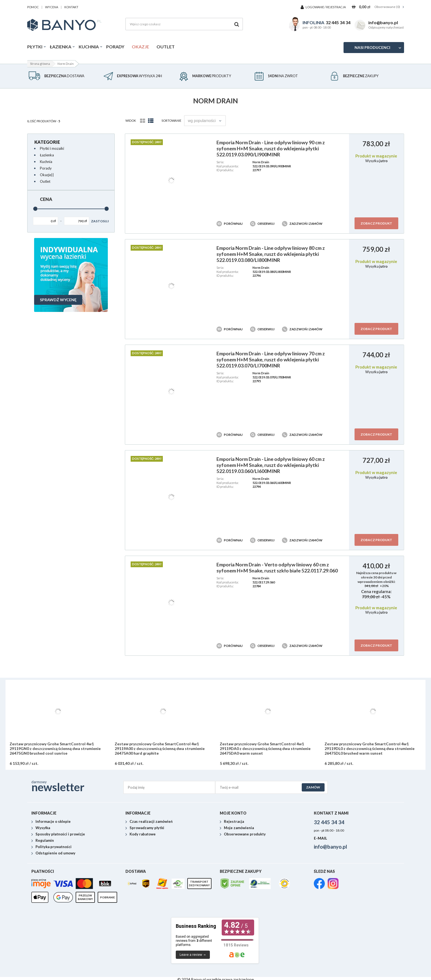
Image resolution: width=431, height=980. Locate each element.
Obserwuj (263, 224)
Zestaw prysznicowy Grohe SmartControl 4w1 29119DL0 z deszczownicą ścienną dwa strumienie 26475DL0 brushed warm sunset (370, 749)
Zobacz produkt (376, 223)
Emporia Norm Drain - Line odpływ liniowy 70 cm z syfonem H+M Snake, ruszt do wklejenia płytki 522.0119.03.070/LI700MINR (271, 359)
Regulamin (45, 841)
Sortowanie (171, 121)
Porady (115, 47)
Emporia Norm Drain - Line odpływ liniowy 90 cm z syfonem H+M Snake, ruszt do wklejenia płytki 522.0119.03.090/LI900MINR (271, 148)
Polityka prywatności (53, 847)
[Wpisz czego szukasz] (184, 24)
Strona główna (40, 64)
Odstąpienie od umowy (55, 853)
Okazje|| (47, 175)
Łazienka (61, 47)
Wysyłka (43, 828)
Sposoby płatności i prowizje (60, 834)
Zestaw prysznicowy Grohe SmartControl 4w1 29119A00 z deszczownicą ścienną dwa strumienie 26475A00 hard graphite (160, 749)
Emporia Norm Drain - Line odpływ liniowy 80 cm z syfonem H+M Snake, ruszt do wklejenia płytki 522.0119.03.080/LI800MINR (271, 254)
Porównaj (230, 224)
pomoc (33, 7)
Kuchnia (89, 47)
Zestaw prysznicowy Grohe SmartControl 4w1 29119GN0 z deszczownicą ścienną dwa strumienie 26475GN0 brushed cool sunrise (55, 749)
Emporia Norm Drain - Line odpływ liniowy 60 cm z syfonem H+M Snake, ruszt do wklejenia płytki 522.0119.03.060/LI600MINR (271, 465)
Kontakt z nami (331, 813)
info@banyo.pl (383, 22)
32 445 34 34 (338, 22)
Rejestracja (336, 7)
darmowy (77, 786)
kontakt (71, 7)
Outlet (166, 47)
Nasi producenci (372, 47)
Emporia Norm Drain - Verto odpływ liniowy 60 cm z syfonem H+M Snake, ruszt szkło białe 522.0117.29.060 (277, 567)
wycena (52, 7)
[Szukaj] (237, 24)
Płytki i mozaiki (52, 148)
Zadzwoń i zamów (302, 224)
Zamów (313, 787)
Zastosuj (100, 221)
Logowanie (315, 7)
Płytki (35, 47)
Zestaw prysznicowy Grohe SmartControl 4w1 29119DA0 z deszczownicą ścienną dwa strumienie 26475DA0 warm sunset (265, 749)
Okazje (140, 47)
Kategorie (47, 142)
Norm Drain (261, 162)
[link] (319, 884)
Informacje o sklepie (53, 822)
